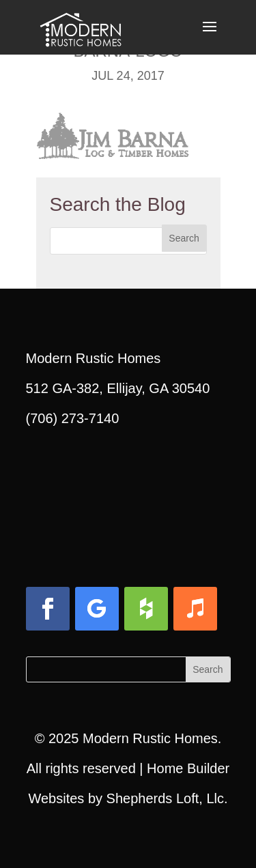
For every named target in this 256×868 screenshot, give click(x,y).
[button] (210, 35)
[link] (81, 26)
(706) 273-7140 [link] (73, 418)
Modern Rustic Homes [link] (150, 738)
